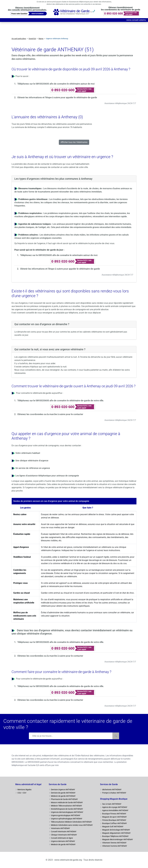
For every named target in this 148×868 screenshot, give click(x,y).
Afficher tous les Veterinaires (74, 142)
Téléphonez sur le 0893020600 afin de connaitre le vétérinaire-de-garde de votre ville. (61, 400)
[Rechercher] (116, 736)
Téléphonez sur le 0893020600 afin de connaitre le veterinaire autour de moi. (59, 255)
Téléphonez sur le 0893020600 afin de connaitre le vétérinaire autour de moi (56, 84)
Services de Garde (58, 784)
